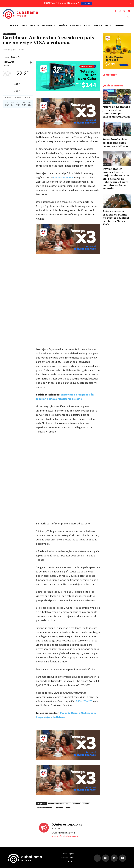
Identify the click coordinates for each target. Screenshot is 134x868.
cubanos (77, 804)
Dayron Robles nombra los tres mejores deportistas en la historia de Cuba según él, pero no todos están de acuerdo (116, 179)
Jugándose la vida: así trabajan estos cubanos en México (115, 143)
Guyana (86, 804)
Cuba (68, 804)
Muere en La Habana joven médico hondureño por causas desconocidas (116, 112)
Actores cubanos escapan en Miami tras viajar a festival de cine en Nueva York (116, 218)
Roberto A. (15, 57)
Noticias (107, 102)
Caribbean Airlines (56, 804)
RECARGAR (86, 3)
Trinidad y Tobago (64, 807)
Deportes (107, 164)
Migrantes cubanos (45, 807)
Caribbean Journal (63, 177)
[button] (128, 17)
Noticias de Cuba (9, 34)
